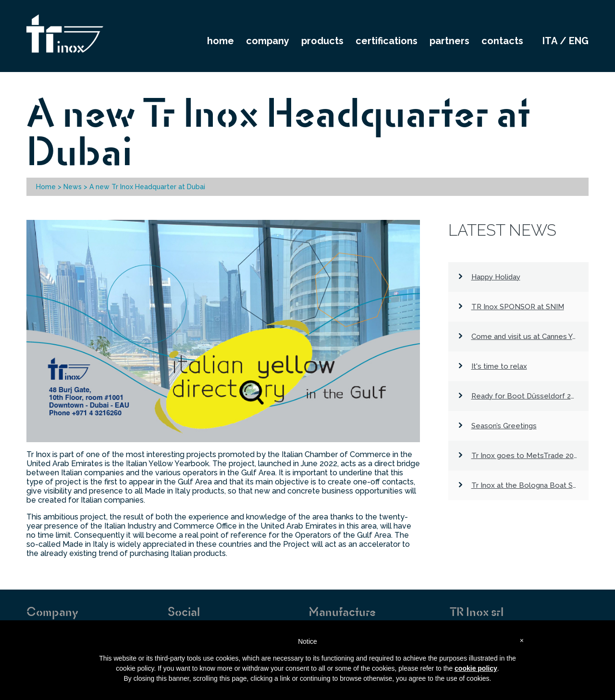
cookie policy (476, 668)
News (73, 187)
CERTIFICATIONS (387, 41)
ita (550, 41)
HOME (221, 41)
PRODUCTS (322, 41)
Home (46, 187)
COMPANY (268, 41)
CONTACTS (502, 41)
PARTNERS (449, 41)
